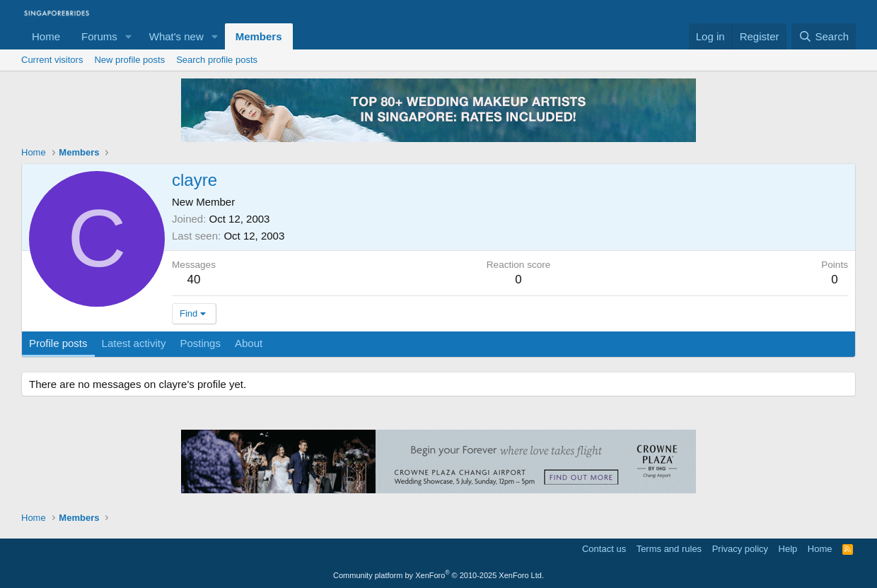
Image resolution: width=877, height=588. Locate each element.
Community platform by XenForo (438, 575)
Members (259, 36)
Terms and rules (669, 549)
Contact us (604, 549)
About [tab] (249, 343)
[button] (129, 36)
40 (194, 280)
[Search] (824, 36)
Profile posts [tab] (58, 343)
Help (788, 549)
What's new (176, 36)
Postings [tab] (200, 343)
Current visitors (52, 60)
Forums (99, 36)
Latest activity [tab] (134, 343)
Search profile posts (217, 60)
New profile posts (129, 60)
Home (46, 36)
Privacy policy (740, 549)
